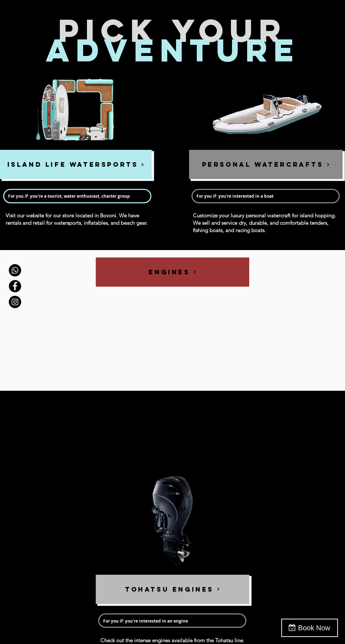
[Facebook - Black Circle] (15, 286)
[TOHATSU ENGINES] (172, 589)
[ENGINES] (172, 272)
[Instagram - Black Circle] (15, 302)
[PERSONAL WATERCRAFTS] (266, 164)
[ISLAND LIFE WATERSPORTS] (76, 164)
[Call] (15, 270)
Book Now (314, 628)
